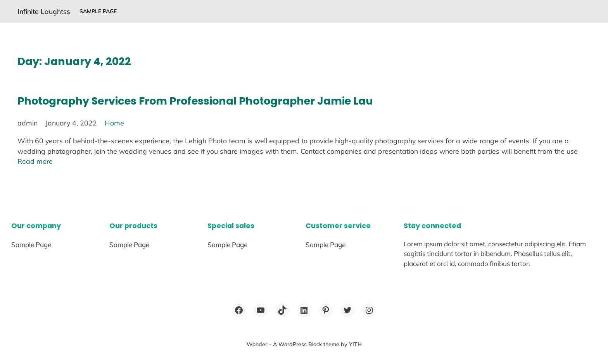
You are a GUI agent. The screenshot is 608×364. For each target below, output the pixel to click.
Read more (35, 161)
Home (114, 123)
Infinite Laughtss (44, 11)
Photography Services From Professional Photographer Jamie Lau (195, 101)
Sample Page (98, 11)
